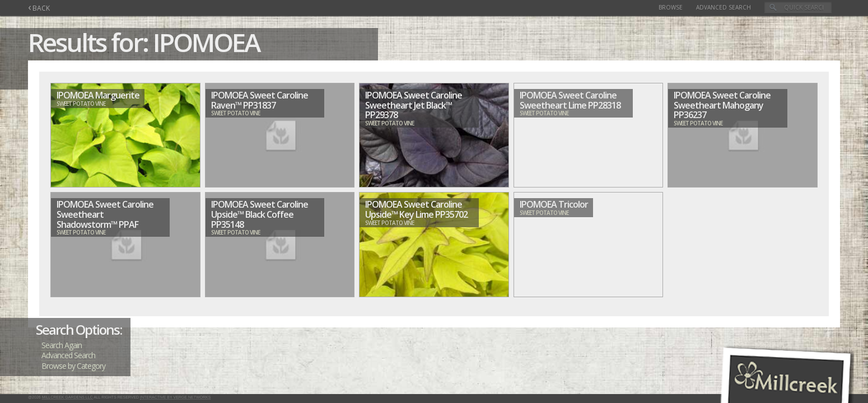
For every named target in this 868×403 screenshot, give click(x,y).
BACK (39, 8)
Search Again (62, 345)
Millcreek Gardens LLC (67, 397)
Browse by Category (73, 366)
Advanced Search (724, 7)
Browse (671, 7)
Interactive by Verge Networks (175, 397)
